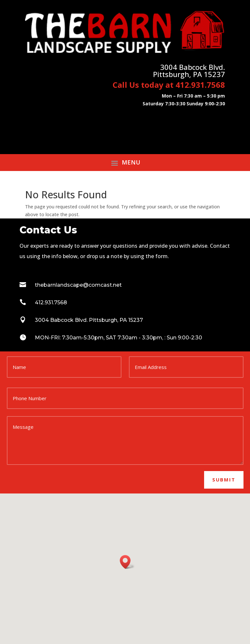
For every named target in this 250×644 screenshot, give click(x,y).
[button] (127, 562)
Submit (224, 480)
